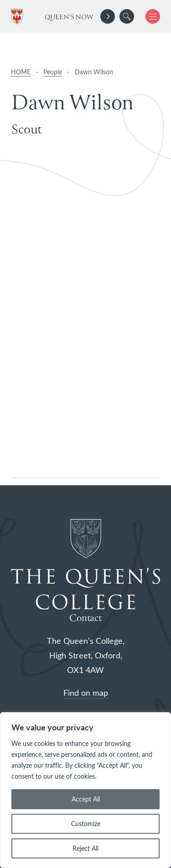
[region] (85, 790)
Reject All (85, 848)
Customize (86, 824)
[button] (127, 16)
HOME (21, 72)
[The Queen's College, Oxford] (19, 17)
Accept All (86, 799)
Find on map (86, 693)
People (53, 72)
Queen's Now (69, 17)
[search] (127, 16)
